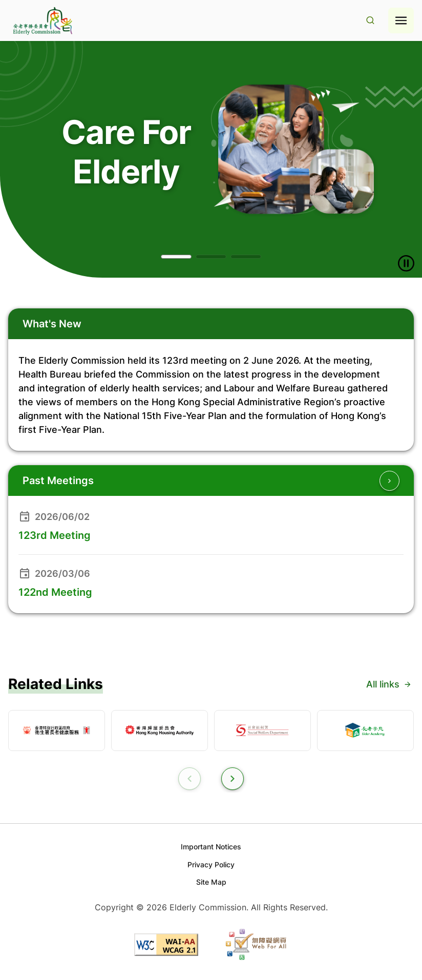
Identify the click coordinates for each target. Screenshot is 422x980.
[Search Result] (370, 21)
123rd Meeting (55, 535)
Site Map (211, 882)
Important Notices (211, 847)
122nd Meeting (55, 592)
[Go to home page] (41, 21)
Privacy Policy (211, 864)
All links (389, 684)
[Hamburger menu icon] (401, 20)
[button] (176, 257)
